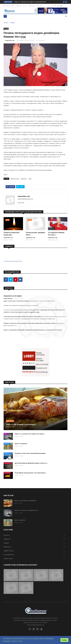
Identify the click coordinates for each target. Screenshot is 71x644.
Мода (7, 220)
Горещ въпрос (7, 463)
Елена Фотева (8, 298)
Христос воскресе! (21, 443)
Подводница (7, 473)
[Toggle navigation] (5, 16)
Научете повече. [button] (17, 641)
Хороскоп (19, 6)
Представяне (10, 421)
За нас (25, 6)
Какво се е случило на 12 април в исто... (26, 510)
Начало (6, 23)
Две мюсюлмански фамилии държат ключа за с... (31, 463)
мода (30, 179)
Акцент (6, 434)
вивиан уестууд (15, 179)
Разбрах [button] (64, 640)
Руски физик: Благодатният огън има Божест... (31, 473)
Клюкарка (53, 220)
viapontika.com (10, 40)
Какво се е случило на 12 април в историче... (30, 434)
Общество (6, 443)
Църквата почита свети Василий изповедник (30, 453)
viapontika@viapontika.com (25, 199)
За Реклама (32, 6)
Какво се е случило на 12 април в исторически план (30, 2)
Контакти (39, 6)
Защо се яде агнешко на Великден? (21, 424)
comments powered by (13, 261)
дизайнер (24, 179)
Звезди (12, 23)
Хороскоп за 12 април (13, 296)
